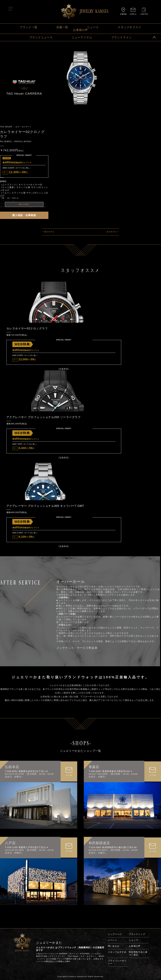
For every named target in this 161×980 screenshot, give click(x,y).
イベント (113, 943)
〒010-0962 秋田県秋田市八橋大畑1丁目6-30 (113, 850)
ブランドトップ (137, 937)
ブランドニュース (41, 37)
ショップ (133, 943)
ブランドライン (122, 37)
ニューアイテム (82, 37)
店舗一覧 (62, 27)
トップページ (115, 937)
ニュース (93, 27)
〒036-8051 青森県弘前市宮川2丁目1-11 (27, 774)
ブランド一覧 (29, 27)
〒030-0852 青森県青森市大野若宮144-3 (110, 774)
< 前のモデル (48, 232)
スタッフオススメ (129, 27)
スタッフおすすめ (117, 955)
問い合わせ (114, 949)
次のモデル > (113, 232)
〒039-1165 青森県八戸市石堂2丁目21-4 (27, 850)
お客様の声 (80, 30)
